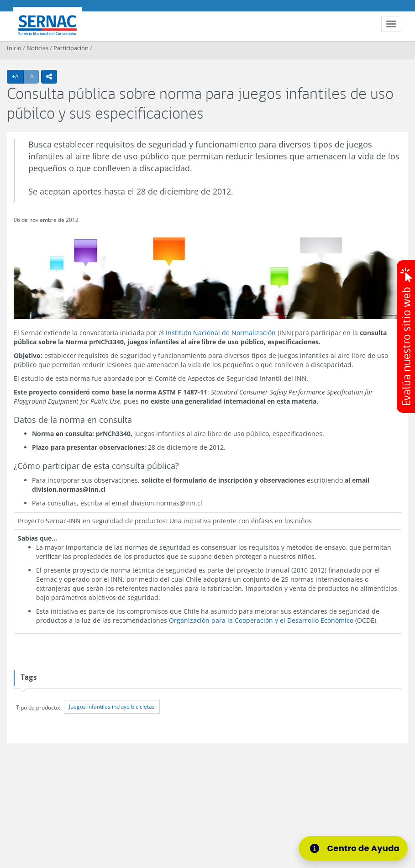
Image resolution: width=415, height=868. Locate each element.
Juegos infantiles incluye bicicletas (112, 707)
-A (34, 76)
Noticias (37, 48)
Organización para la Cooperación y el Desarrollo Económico (261, 620)
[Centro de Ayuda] (353, 848)
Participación (71, 48)
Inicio (14, 48)
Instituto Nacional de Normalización (221, 333)
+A (18, 76)
